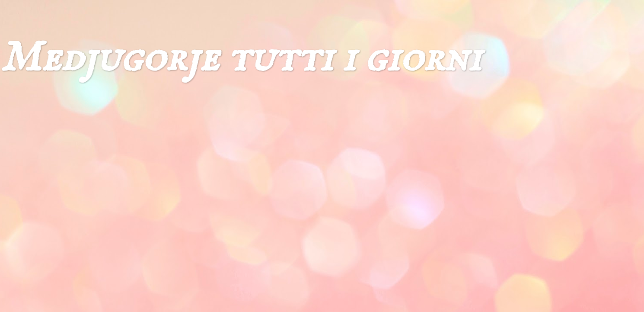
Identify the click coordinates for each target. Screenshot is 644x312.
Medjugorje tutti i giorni (241, 59)
